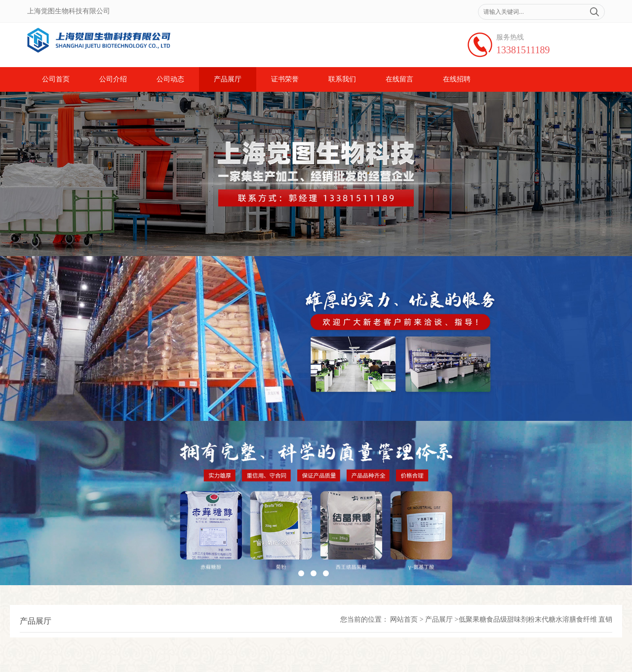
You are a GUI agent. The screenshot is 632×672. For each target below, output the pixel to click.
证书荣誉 (285, 79)
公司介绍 (113, 79)
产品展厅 (228, 79)
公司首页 (56, 79)
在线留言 (399, 79)
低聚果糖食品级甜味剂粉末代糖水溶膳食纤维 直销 (536, 619)
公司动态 (170, 79)
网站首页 (404, 619)
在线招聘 (457, 79)
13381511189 (523, 50)
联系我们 (342, 79)
